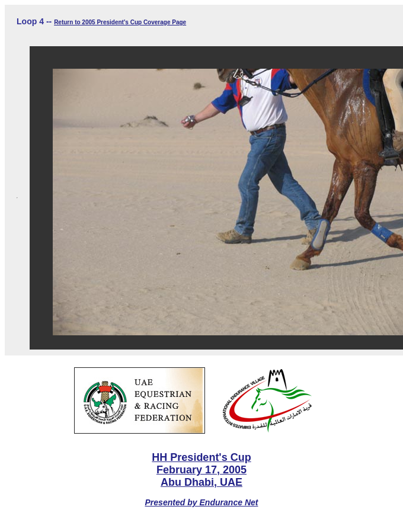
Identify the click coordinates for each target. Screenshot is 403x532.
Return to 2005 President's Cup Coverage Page (120, 22)
